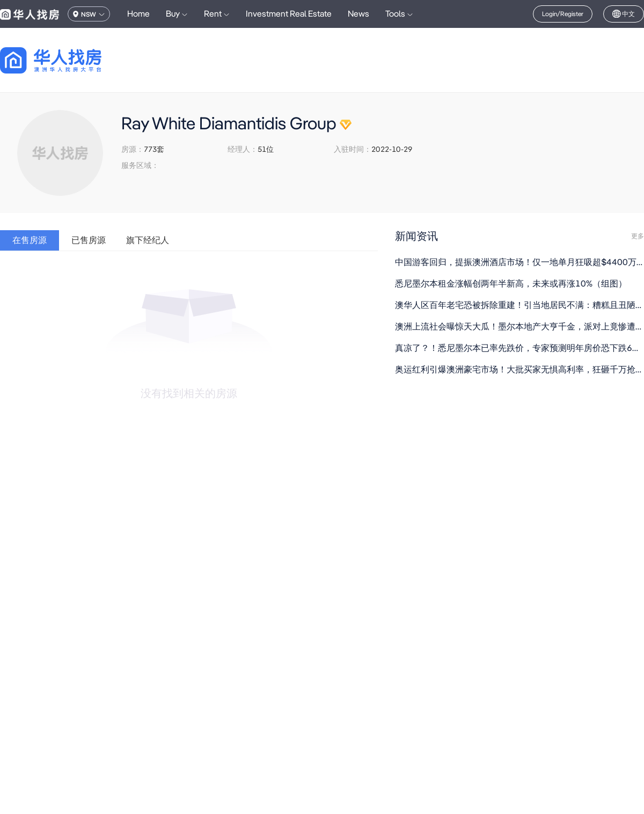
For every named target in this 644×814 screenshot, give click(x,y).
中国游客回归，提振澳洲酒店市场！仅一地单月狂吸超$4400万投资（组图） (519, 262)
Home (138, 14)
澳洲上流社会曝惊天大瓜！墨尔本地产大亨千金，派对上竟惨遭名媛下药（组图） (519, 327)
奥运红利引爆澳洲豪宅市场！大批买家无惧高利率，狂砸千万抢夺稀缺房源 (519, 369)
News (358, 14)
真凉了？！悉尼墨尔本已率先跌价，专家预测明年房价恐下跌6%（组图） (519, 348)
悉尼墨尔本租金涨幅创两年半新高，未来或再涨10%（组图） (511, 284)
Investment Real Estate (289, 14)
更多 (638, 236)
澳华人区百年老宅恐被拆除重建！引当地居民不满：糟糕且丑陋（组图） (519, 305)
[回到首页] (69, 60)
